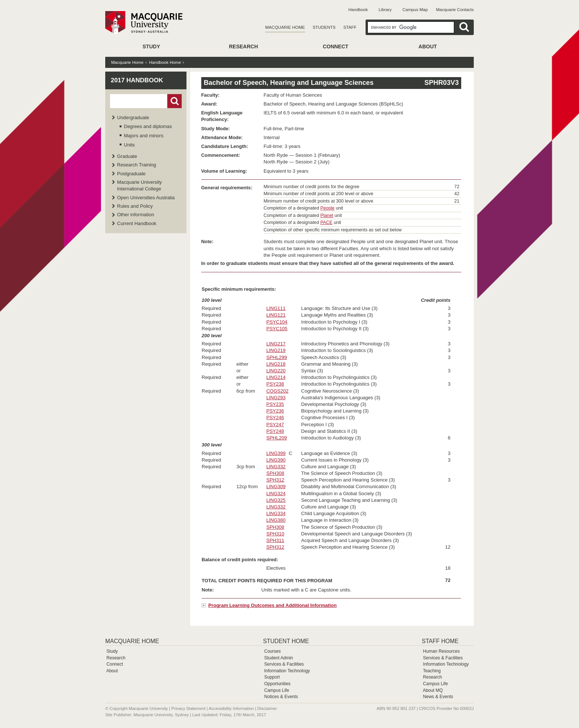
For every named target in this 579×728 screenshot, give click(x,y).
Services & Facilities (284, 664)
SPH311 (275, 540)
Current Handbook (137, 223)
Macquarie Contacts (455, 10)
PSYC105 (277, 329)
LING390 (276, 460)
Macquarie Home (285, 27)
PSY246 (275, 418)
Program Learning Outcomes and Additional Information (273, 605)
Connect (335, 46)
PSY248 (275, 431)
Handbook (358, 10)
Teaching (432, 671)
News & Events (438, 697)
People (328, 208)
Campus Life (276, 690)
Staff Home (440, 641)
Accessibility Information (231, 708)
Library (385, 10)
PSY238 (275, 384)
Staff (350, 27)
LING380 (276, 520)
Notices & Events (281, 697)
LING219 (276, 350)
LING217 (276, 344)
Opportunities (277, 684)
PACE (327, 222)
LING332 (276, 467)
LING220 (276, 371)
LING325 (276, 500)
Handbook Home (165, 62)
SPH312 (275, 480)
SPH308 (275, 473)
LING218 (276, 364)
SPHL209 (277, 438)
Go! (174, 101)
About (428, 46)
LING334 (276, 513)
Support (272, 677)
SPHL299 (277, 357)
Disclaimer (267, 708)
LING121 (276, 315)
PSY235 (275, 404)
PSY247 (275, 425)
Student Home (286, 641)
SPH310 (275, 534)
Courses (272, 651)
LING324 (276, 494)
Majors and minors (144, 136)
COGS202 (277, 391)
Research (244, 46)
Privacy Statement (188, 708)
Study (151, 46)
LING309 (276, 487)
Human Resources (441, 651)
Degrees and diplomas (148, 126)
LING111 (276, 308)
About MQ (433, 690)
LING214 (276, 377)
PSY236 (275, 411)
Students (324, 27)
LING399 (276, 453)
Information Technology (287, 671)
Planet (327, 215)
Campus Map (415, 10)
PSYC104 (277, 322)
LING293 (276, 398)
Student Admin (278, 658)
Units (130, 145)
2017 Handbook (137, 80)
